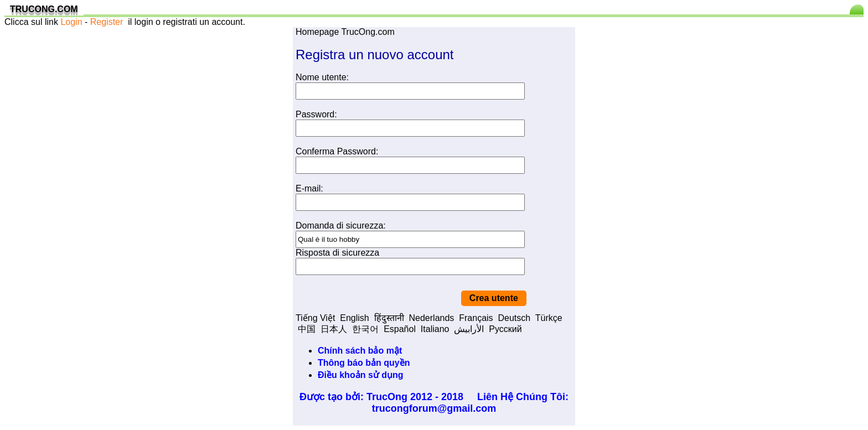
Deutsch (514, 318)
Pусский (505, 329)
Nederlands (432, 318)
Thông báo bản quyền (364, 363)
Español (400, 329)
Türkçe (549, 318)
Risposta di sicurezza (337, 253)
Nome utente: (322, 77)
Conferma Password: (337, 151)
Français (476, 318)
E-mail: (309, 188)
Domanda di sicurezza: (341, 226)
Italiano (435, 329)
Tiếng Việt (315, 318)
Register (107, 22)
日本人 (334, 329)
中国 (307, 329)
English (354, 318)
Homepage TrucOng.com (345, 32)
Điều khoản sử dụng (361, 375)
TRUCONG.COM (44, 9)
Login (71, 22)
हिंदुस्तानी (389, 318)
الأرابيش (469, 329)
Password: (316, 114)
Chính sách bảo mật (360, 351)
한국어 (365, 329)
